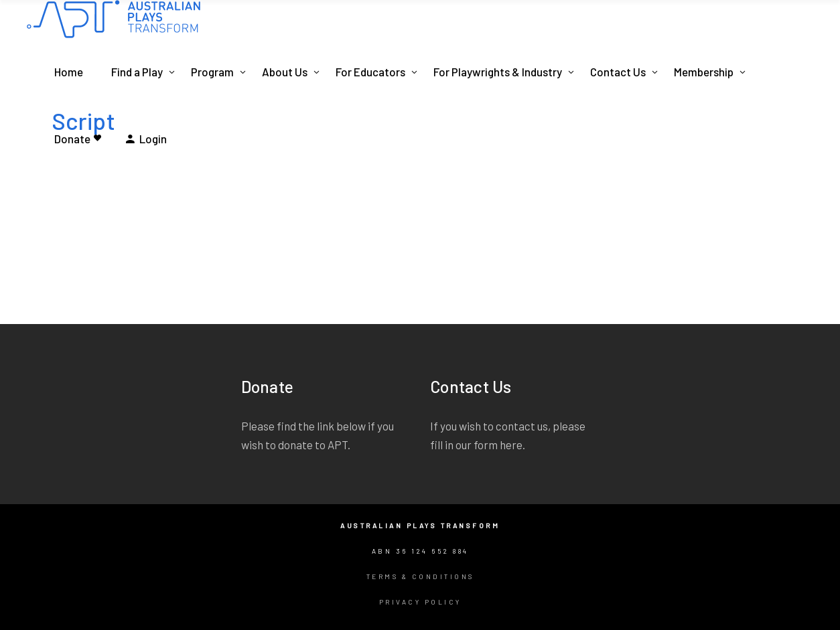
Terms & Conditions (420, 576)
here (511, 445)
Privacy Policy (420, 602)
